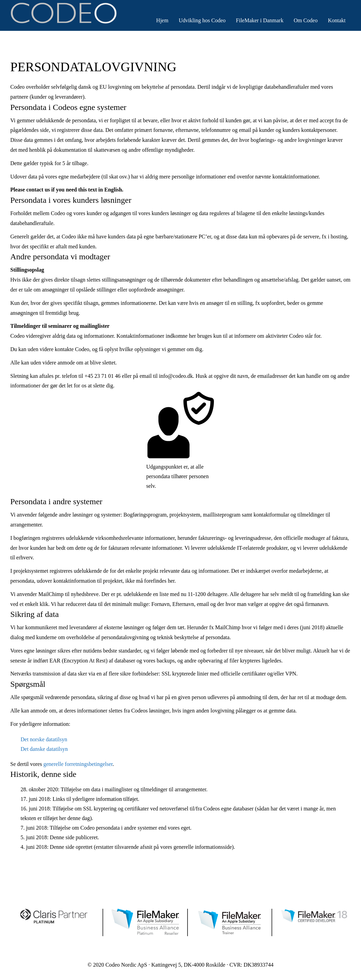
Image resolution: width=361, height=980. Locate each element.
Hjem (163, 20)
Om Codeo (306, 20)
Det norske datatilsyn (44, 739)
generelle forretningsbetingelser (78, 764)
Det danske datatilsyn (44, 749)
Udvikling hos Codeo (202, 20)
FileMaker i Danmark (260, 20)
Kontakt (337, 20)
